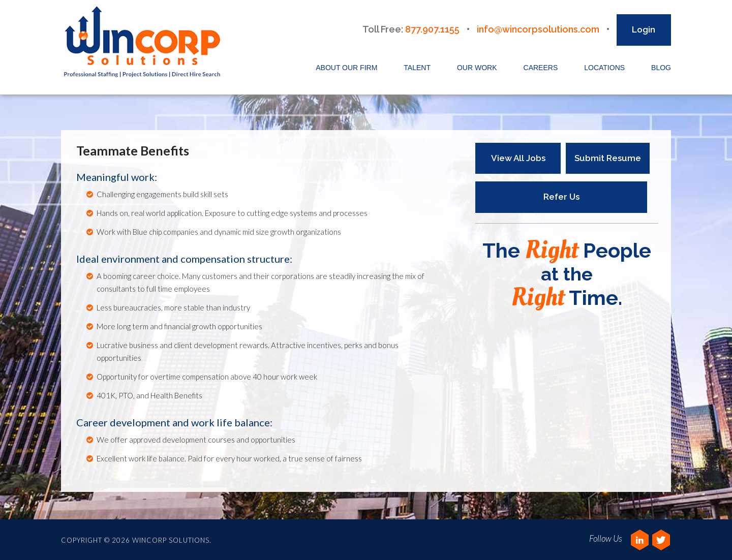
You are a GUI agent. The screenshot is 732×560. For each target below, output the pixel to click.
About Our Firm (346, 68)
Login (644, 29)
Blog (661, 68)
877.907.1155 (432, 29)
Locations (604, 68)
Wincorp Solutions (145, 43)
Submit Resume (608, 158)
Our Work (477, 68)
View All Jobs (518, 158)
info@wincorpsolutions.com (538, 29)
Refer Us (561, 197)
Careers (541, 68)
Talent (417, 68)
